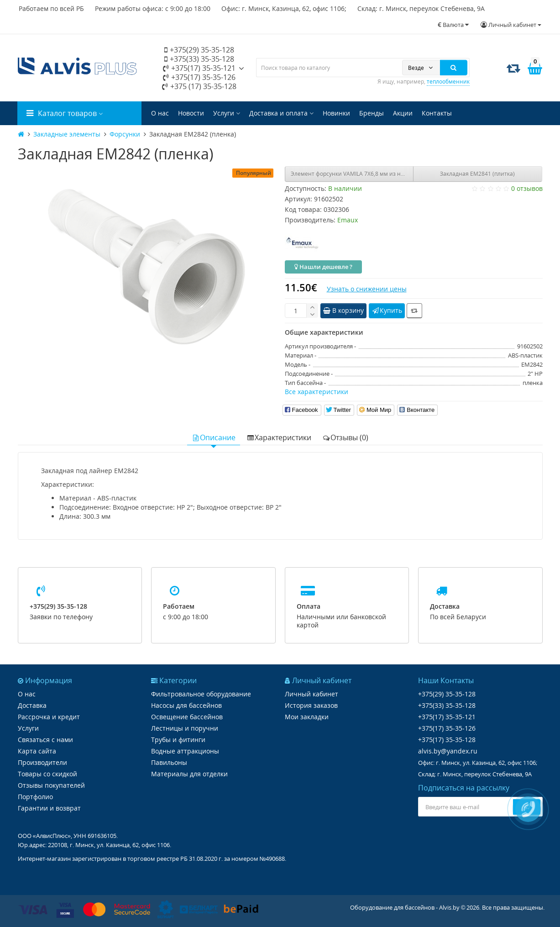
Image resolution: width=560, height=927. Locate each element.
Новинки (336, 113)
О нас (160, 113)
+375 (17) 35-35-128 (199, 86)
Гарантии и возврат (49, 808)
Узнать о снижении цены (367, 289)
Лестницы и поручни (185, 728)
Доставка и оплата (281, 113)
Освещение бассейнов (187, 717)
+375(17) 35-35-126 (199, 77)
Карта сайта (37, 751)
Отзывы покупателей (51, 785)
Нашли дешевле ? (323, 267)
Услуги (227, 113)
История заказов (311, 705)
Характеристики (279, 437)
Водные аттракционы (185, 751)
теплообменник (448, 82)
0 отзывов (527, 188)
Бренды (372, 113)
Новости (191, 113)
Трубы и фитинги (178, 740)
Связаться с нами (45, 740)
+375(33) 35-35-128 (199, 59)
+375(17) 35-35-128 (447, 740)
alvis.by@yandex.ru (448, 751)
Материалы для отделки (189, 774)
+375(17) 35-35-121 (199, 68)
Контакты (437, 113)
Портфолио (35, 797)
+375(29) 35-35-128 (199, 50)
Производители (42, 762)
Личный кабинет (311, 694)
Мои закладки (307, 717)
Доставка (32, 705)
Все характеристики (317, 392)
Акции (403, 113)
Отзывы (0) (345, 437)
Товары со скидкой (47, 774)
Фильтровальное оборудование (201, 694)
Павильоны (169, 762)
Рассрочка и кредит (49, 717)
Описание (214, 437)
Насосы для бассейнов (186, 705)
